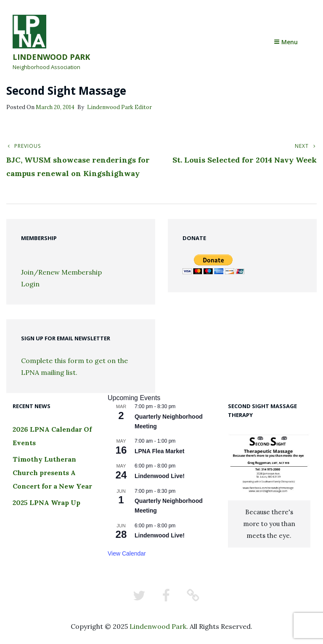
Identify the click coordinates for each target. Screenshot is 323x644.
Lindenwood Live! (160, 476)
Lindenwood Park (51, 57)
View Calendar (127, 553)
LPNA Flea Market (160, 451)
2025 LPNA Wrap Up (46, 502)
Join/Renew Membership (61, 272)
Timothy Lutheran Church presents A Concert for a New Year (52, 473)
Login (30, 284)
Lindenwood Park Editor (119, 107)
